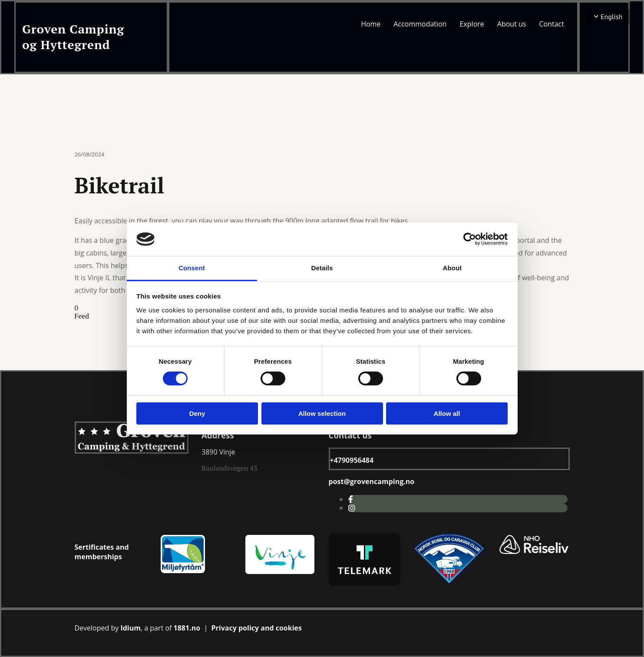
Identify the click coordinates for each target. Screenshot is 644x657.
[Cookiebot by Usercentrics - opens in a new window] (470, 239)
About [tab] (452, 268)
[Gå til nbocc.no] (449, 582)
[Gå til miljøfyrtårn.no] (183, 572)
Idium (130, 628)
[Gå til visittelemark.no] (365, 583)
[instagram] (352, 508)
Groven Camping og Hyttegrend (73, 37)
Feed (82, 316)
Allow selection (322, 413)
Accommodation (420, 24)
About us (512, 24)
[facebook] (351, 499)
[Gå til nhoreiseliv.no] (534, 553)
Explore (472, 24)
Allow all (447, 413)
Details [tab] (322, 268)
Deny (197, 413)
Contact (551, 24)
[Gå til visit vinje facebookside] (280, 573)
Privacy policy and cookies (257, 628)
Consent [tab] (192, 268)
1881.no (187, 628)
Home (371, 24)
